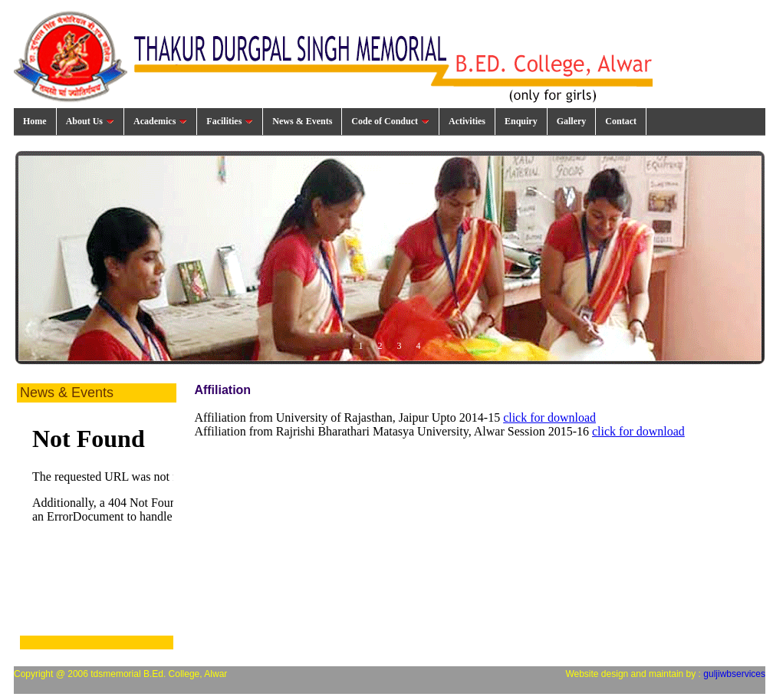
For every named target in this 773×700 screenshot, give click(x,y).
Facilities (230, 121)
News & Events (302, 121)
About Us (90, 121)
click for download (549, 417)
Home (35, 121)
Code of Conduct (390, 121)
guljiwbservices (734, 674)
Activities (467, 121)
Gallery (572, 121)
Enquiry (521, 121)
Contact (621, 121)
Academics (160, 121)
